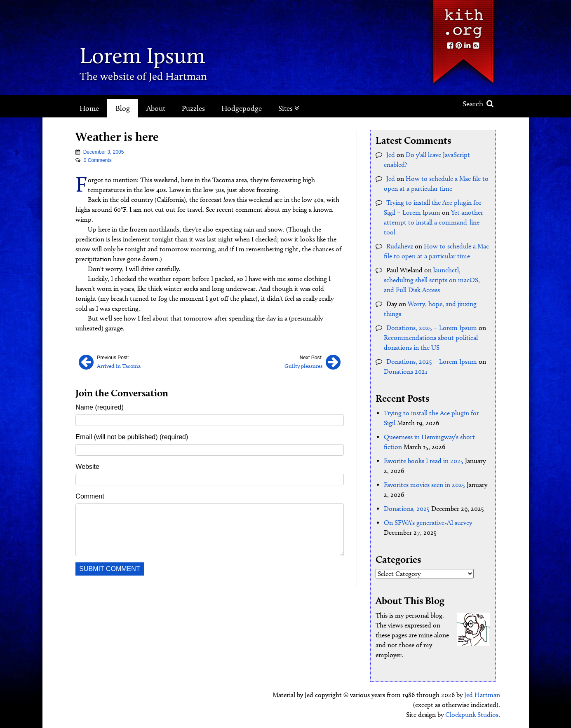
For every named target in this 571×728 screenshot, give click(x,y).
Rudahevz (400, 246)
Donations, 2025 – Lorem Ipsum (432, 328)
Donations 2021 (406, 371)
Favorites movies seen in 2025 (424, 485)
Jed (391, 155)
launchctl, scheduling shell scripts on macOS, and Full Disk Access (432, 280)
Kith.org (463, 20)
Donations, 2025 (407, 509)
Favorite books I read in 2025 (424, 461)
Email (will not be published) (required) (132, 437)
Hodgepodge (242, 108)
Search (478, 104)
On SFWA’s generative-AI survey (428, 523)
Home (89, 108)
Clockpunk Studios (472, 715)
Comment (90, 496)
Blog (123, 108)
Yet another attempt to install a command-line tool (434, 222)
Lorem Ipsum (142, 55)
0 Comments (98, 160)
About (156, 108)
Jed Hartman (482, 695)
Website (87, 467)
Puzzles (193, 108)
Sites (289, 108)
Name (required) (99, 407)
